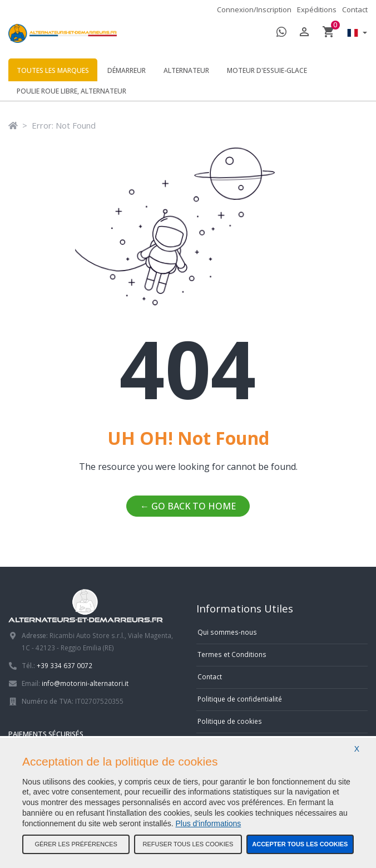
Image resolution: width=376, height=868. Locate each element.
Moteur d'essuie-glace (267, 70)
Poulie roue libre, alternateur (71, 91)
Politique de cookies (230, 721)
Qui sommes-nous (227, 632)
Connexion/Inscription (254, 9)
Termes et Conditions (232, 654)
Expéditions (317, 9)
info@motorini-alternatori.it (85, 683)
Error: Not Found (64, 125)
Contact (355, 9)
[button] (354, 34)
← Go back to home (188, 506)
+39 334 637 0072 (65, 665)
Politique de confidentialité (240, 699)
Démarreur (127, 70)
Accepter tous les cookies (300, 844)
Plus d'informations (209, 823)
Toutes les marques (53, 70)
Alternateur (186, 70)
